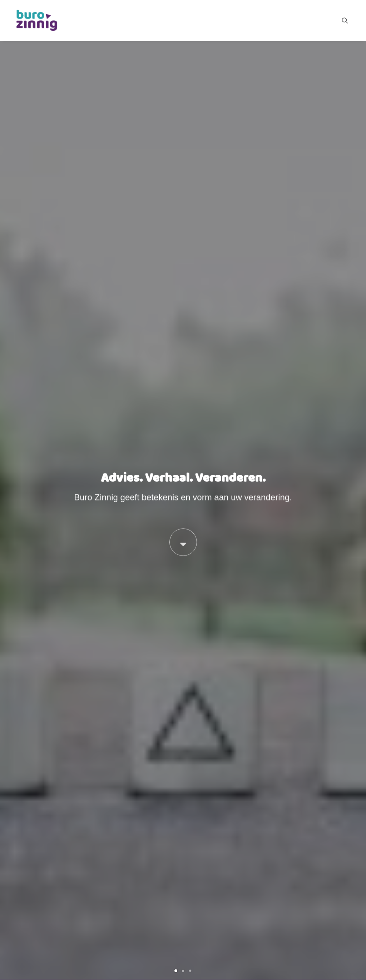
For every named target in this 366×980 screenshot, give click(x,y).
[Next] (349, 149)
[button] (348, 20)
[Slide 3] (190, 248)
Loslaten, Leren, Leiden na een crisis (104, 675)
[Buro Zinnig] (37, 20)
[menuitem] (348, 20)
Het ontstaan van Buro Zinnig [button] (93, 840)
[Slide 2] (183, 248)
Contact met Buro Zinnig (326, 962)
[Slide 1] (176, 248)
